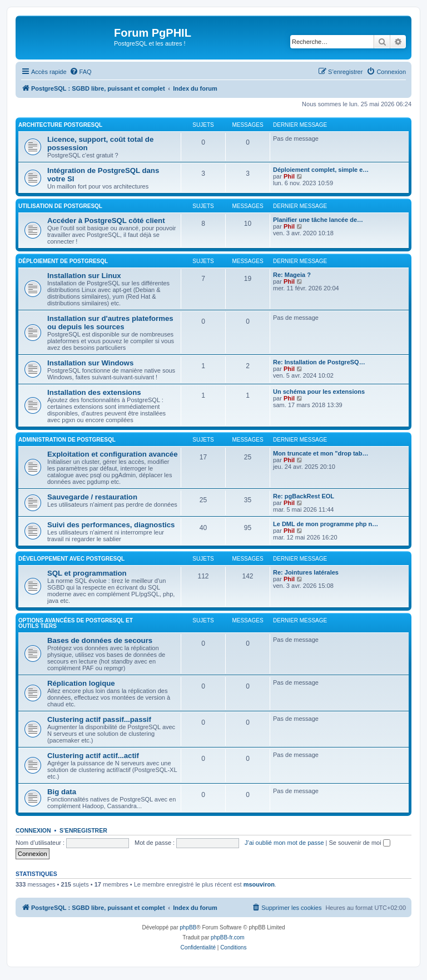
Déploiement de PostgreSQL (63, 261)
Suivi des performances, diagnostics (111, 525)
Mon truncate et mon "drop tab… (321, 453)
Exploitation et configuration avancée (112, 454)
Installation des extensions (94, 392)
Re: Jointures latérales (306, 572)
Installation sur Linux (84, 276)
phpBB (188, 927)
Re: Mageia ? (292, 275)
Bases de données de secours (100, 640)
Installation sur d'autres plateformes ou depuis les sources (110, 323)
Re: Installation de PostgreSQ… (319, 362)
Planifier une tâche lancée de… (318, 220)
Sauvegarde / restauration (92, 497)
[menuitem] (81, 72)
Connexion (33, 830)
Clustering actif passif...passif (99, 719)
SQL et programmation (87, 573)
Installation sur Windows (90, 363)
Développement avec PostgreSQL (71, 559)
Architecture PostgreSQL (60, 125)
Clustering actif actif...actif (93, 756)
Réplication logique (81, 683)
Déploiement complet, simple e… (321, 170)
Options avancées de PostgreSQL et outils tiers (76, 623)
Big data (62, 792)
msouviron (259, 884)
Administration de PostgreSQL (67, 440)
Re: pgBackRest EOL (304, 496)
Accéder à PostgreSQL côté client (106, 221)
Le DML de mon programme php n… (326, 524)
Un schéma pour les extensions (319, 392)
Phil (289, 176)
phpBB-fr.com (228, 937)
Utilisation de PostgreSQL (60, 206)
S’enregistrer (83, 830)
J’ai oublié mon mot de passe (284, 843)
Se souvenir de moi (360, 843)
